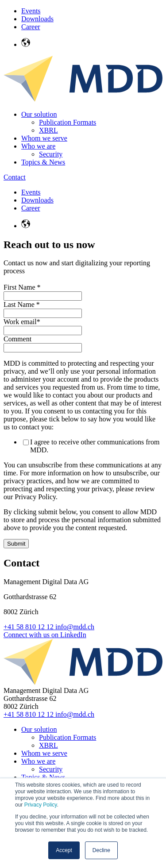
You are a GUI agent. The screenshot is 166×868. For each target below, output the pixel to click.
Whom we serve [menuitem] (44, 138)
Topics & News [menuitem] (43, 162)
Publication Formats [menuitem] (68, 122)
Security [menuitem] (51, 154)
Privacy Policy (41, 805)
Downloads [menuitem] (37, 19)
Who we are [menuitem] (38, 146)
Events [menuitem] (31, 11)
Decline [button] (101, 850)
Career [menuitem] (31, 27)
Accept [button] (64, 850)
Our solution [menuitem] (39, 114)
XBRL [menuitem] (48, 130)
